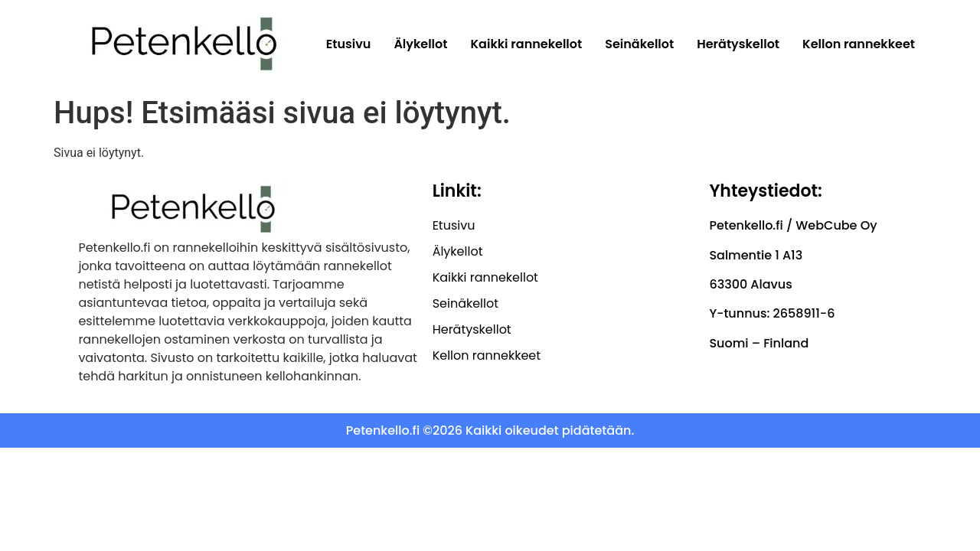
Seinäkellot (639, 44)
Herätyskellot (738, 44)
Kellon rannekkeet (859, 44)
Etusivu (349, 44)
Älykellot (420, 44)
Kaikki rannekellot (527, 44)
